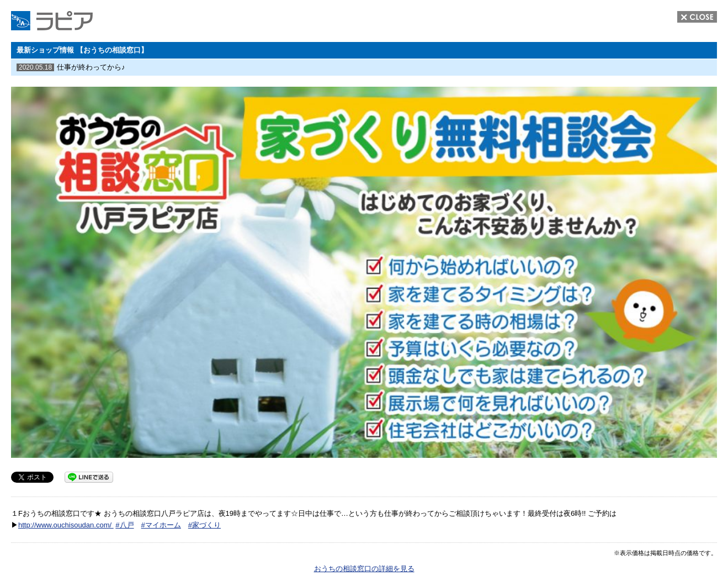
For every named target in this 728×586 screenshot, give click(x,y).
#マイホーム (161, 525)
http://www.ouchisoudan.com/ (66, 525)
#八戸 (124, 525)
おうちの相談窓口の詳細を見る (364, 569)
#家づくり (204, 525)
